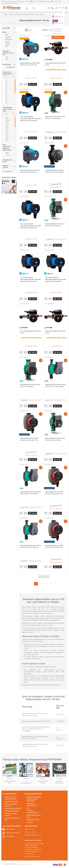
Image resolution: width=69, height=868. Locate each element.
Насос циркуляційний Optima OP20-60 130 (31, 332)
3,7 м (6, 125)
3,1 (5, 97)
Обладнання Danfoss (12, 811)
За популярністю (55, 30)
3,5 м (6, 123)
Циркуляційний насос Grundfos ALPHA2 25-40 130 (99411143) (29, 439)
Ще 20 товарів (43, 576)
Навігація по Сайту (33, 820)
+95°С (6, 153)
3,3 (5, 101)
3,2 (5, 99)
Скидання (7, 171)
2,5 (5, 83)
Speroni (7, 44)
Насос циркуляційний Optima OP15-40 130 (56, 332)
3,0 (5, 94)
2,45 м (6, 120)
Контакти (14, 3)
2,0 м (6, 118)
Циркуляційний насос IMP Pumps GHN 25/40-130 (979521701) (30, 171)
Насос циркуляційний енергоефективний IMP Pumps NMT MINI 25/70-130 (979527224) (31, 279)
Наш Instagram (10, 836)
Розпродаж (6, 3)
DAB (6, 35)
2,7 (5, 88)
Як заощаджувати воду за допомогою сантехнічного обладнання (26, 782)
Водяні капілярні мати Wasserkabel (10, 782)
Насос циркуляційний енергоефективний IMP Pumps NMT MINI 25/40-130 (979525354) (31, 226)
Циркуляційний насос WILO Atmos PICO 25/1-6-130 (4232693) (55, 118)
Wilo (6, 46)
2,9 (5, 92)
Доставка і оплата (23, 1)
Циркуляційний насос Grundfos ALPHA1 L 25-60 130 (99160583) (54, 171)
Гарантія (33, 1)
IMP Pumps (8, 39)
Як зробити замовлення (9, 1)
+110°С (7, 155)
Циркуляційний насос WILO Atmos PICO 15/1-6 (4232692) (30, 386)
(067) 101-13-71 (53, 8)
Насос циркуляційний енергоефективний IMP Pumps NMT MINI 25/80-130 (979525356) (56, 279)
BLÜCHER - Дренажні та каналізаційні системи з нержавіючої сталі (59, 782)
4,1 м (6, 134)
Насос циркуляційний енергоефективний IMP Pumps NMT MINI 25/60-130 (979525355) (31, 119)
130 (6, 57)
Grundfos (7, 37)
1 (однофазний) (9, 67)
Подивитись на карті (33, 857)
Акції (28, 808)
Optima (7, 42)
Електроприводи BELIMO (13, 808)
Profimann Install (56, 1)
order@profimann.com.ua (33, 835)
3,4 (5, 103)
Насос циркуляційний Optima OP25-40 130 (56, 64)
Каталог (27, 8)
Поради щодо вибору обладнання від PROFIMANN (34, 799)
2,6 (5, 85)
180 (6, 60)
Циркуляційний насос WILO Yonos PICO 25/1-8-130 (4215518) (55, 439)
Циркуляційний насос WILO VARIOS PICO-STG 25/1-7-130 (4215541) (31, 493)
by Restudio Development (24, 864)
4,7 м (6, 141)
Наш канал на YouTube (12, 833)
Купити (34, 84)
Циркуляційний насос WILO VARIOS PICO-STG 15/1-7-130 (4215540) (56, 386)
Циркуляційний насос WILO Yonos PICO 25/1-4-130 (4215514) (55, 225)
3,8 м (6, 127)
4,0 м (6, 132)
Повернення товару (44, 1)
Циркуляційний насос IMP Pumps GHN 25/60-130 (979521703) (30, 64)
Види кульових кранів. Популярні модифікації (43, 782)
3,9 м (6, 129)
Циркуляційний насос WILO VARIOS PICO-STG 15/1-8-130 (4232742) (31, 546)
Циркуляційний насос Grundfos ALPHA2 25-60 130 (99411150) (54, 546)
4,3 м (6, 138)
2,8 (5, 90)
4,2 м (6, 136)
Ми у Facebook (10, 829)
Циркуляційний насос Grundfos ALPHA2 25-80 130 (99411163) (54, 493)
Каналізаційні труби (11, 801)
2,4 (5, 81)
